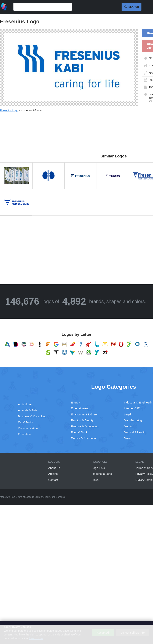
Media (128, 426)
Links (95, 480)
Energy (76, 402)
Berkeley (39, 497)
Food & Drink (79, 432)
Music (128, 438)
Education (24, 434)
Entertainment (80, 408)
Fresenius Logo (9, 110)
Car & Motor (26, 422)
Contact (53, 480)
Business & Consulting (32, 416)
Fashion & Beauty (82, 420)
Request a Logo (102, 474)
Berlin (47, 497)
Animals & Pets (28, 410)
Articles (53, 474)
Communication (28, 428)
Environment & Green (85, 414)
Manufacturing (133, 420)
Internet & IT (132, 408)
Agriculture (25, 404)
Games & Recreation (84, 438)
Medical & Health (135, 432)
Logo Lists (98, 468)
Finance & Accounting (85, 426)
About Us (54, 468)
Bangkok (60, 497)
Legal (128, 414)
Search (134, 7)
